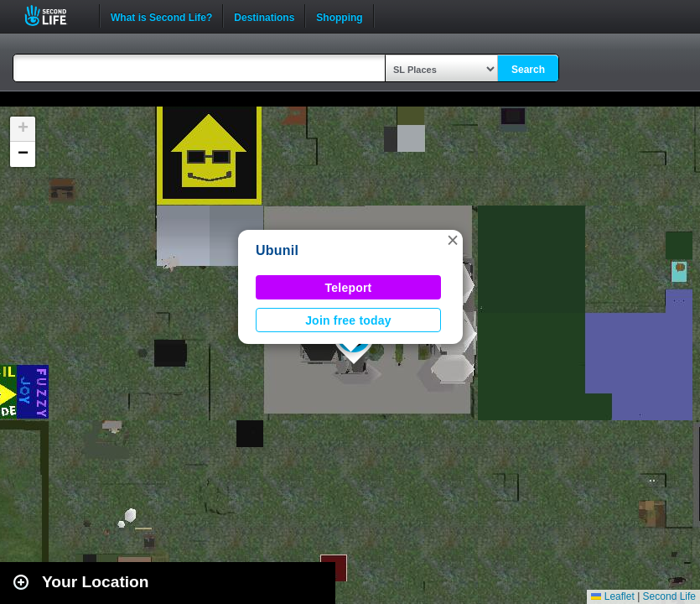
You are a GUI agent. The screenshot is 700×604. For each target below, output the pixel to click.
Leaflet (612, 596)
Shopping (339, 16)
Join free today (348, 320)
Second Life (55, 16)
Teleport (349, 288)
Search (528, 70)
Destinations (264, 16)
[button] (453, 240)
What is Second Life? (161, 16)
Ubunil (277, 250)
